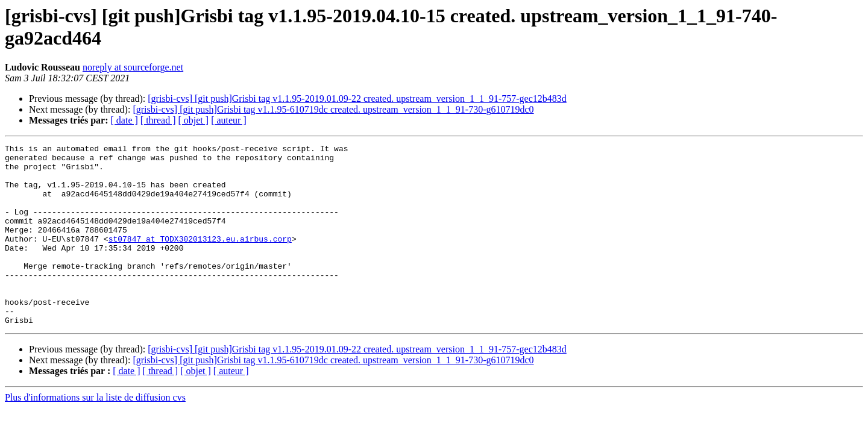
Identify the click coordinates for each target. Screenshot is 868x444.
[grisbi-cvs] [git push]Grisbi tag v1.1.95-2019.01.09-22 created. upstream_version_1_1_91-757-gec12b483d (357, 98)
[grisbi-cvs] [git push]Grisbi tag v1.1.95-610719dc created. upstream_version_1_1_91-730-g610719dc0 (333, 109)
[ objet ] (193, 120)
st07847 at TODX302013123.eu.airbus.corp (200, 258)
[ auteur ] (229, 120)
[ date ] (124, 120)
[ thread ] (158, 120)
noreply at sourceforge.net (133, 67)
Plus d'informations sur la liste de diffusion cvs (95, 433)
